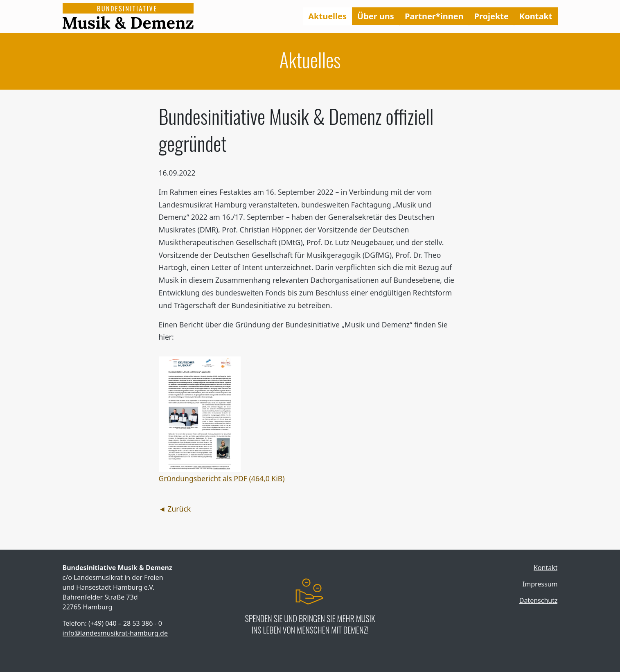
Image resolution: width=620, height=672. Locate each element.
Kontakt (536, 16)
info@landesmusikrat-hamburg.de (115, 633)
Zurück (179, 509)
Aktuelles (327, 16)
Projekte (491, 16)
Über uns (376, 16)
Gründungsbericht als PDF (222, 478)
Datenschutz (539, 600)
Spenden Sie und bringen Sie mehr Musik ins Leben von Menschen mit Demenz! (310, 624)
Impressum (540, 584)
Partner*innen (434, 16)
